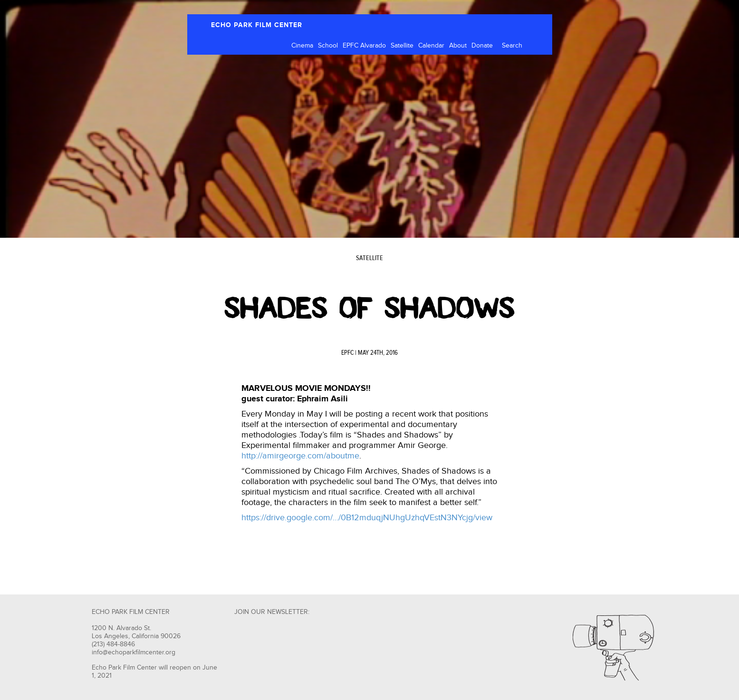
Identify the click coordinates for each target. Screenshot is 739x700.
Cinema (302, 46)
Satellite (402, 46)
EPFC (347, 353)
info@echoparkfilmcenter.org (134, 652)
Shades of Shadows (369, 308)
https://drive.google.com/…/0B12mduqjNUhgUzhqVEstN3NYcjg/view (367, 518)
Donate (482, 46)
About (458, 46)
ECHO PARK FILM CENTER (257, 25)
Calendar (431, 46)
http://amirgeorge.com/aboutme (300, 456)
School (328, 46)
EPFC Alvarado (364, 46)
